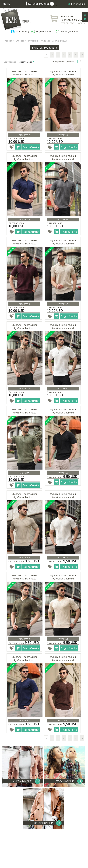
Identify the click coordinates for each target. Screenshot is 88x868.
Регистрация (78, 4)
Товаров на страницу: (63, 61)
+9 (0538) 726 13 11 (45, 32)
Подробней (31, 147)
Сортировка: (18, 62)
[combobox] (81, 61)
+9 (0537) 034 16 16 (69, 32)
